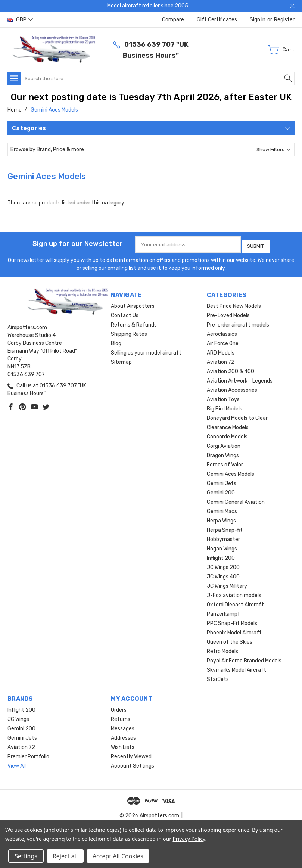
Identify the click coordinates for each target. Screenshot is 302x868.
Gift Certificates (217, 20)
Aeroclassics (222, 332)
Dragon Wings (223, 453)
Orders (119, 707)
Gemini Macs (222, 509)
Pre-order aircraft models (238, 322)
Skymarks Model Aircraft (236, 667)
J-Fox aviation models (234, 593)
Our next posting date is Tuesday (84, 97)
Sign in (258, 20)
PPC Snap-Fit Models (232, 621)
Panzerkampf (223, 611)
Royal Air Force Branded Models (244, 658)
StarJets (218, 677)
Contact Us (125, 313)
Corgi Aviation (224, 444)
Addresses (123, 735)
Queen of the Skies (230, 639)
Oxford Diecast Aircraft (235, 602)
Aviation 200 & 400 (231, 369)
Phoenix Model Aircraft (234, 630)
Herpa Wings (221, 518)
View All (17, 763)
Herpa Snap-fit (225, 527)
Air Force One (223, 341)
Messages (123, 726)
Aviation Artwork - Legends (240, 378)
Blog (116, 341)
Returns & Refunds (134, 322)
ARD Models (221, 350)
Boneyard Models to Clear (237, 416)
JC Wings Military (227, 583)
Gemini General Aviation (236, 499)
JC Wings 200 (223, 565)
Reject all (65, 856)
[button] (151, 149)
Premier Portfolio (28, 754)
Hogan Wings (222, 546)
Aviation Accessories (232, 388)
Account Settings (133, 763)
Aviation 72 (221, 360)
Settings (26, 856)
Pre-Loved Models (228, 313)
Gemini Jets (222, 481)
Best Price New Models (234, 304)
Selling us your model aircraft (146, 350)
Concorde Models (227, 434)
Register (284, 20)
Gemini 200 (221, 490)
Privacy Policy (189, 839)
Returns (121, 717)
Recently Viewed (131, 754)
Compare (173, 20)
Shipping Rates (129, 332)
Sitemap (121, 360)
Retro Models (222, 649)
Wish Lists (123, 745)
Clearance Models (228, 425)
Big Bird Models (225, 406)
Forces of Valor (225, 462)
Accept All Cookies (118, 856)
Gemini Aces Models (231, 472)
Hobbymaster (223, 537)
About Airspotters (133, 304)
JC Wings (18, 717)
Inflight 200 (221, 555)
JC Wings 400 (223, 574)
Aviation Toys (223, 397)
